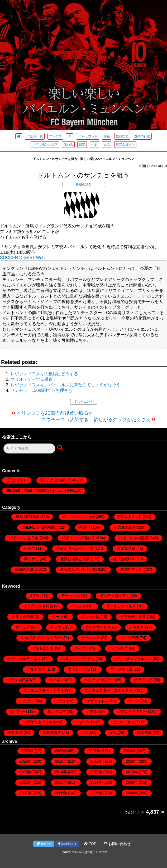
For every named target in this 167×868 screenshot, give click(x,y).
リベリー (18, 711)
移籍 (107, 136)
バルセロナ (36, 669)
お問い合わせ (117, 844)
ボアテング (143, 680)
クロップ (23, 627)
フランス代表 (18, 680)
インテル (79, 606)
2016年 (132, 761)
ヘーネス (57, 680)
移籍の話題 (84, 184)
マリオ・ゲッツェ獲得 (32, 379)
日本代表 (144, 733)
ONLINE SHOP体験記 (40, 527)
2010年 (61, 782)
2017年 (96, 761)
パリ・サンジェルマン (133, 659)
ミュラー (27, 701)
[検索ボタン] (61, 448)
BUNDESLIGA (27, 517)
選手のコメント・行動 (78, 569)
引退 (85, 733)
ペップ (30, 548)
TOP (90, 844)
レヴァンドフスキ (38, 722)
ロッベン (83, 722)
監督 (82, 144)
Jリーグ (37, 596)
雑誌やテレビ (131, 569)
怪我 (113, 733)
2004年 (132, 793)
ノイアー (82, 648)
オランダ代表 (23, 617)
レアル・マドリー (132, 711)
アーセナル (70, 596)
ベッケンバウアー (99, 680)
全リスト (20, 480)
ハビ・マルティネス (24, 659)
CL (70, 136)
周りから (31, 559)
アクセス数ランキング (65, 480)
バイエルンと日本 (45, 144)
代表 (94, 144)
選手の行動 (142, 136)
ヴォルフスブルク (121, 606)
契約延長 (15, 733)
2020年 (130, 751)
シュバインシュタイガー (41, 638)
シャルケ (137, 627)
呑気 (107, 144)
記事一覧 (35, 136)
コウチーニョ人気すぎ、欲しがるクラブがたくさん (96, 420)
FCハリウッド (88, 136)
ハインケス (118, 648)
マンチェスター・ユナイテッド (110, 690)
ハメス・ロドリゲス (78, 659)
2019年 (25, 761)
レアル (92, 711)
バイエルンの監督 (133, 538)
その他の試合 (125, 527)
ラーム (134, 701)
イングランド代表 (38, 606)
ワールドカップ (125, 722)
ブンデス (55, 136)
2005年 (96, 793)
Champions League (79, 517)
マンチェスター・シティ (44, 690)
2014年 (61, 772)
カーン (58, 617)
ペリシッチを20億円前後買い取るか (55, 413)
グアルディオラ (133, 617)
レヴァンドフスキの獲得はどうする (44, 374)
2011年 (25, 782)
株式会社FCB (125, 144)
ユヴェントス (97, 701)
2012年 (132, 772)
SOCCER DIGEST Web (22, 258)
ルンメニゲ (57, 711)
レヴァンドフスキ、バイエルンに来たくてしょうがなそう (65, 385)
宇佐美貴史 (52, 733)
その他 (85, 527)
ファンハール (79, 669)
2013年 (96, 772)
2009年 (96, 782)
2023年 (28, 751)
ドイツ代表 (130, 638)
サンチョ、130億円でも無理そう (42, 390)
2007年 (25, 793)
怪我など (122, 136)
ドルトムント (84, 402)
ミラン (60, 701)
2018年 (61, 761)
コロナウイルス (98, 627)
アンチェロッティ (115, 596)
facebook (67, 844)
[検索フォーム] (29, 448)
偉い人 (68, 144)
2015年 (25, 772)
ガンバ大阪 (90, 617)
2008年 (132, 782)
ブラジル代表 (121, 669)
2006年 (61, 793)
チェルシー (91, 638)
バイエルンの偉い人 (79, 538)
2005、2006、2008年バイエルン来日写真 (47, 491)
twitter (44, 844)
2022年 (61, 751)
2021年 (94, 751)
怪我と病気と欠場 (75, 559)
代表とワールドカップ (75, 548)
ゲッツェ (58, 627)
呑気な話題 (126, 548)
